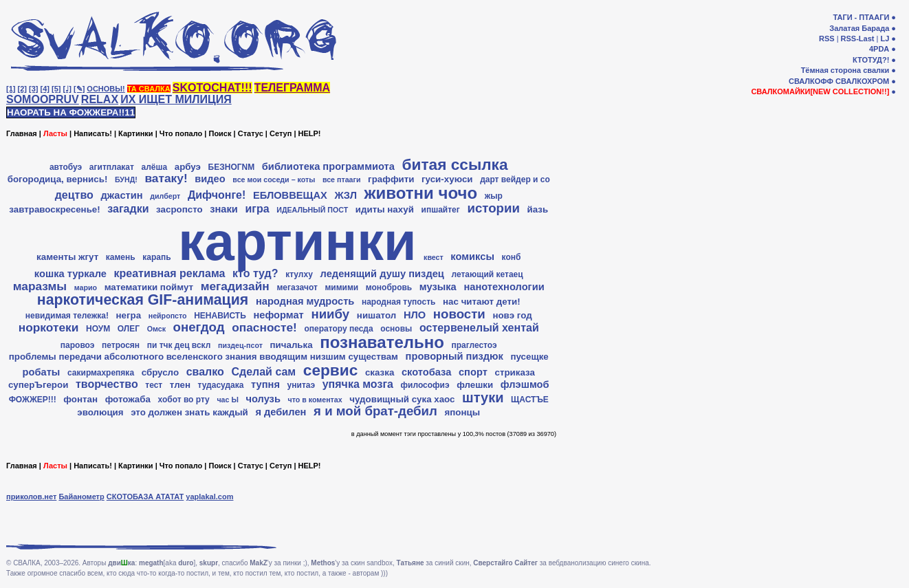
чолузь (263, 399)
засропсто (179, 209)
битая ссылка (455, 164)
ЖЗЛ (346, 195)
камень (121, 257)
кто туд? (255, 273)
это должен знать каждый (189, 412)
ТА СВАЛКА (149, 89)
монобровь (389, 287)
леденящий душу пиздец (382, 274)
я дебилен (281, 412)
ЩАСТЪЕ (530, 400)
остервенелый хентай (479, 328)
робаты (42, 372)
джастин (121, 195)
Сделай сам (263, 372)
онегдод (199, 327)
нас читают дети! (482, 302)
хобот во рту (184, 400)
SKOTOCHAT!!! (212, 88)
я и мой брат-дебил (375, 411)
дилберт (165, 196)
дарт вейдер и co (515, 179)
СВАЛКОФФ (811, 81)
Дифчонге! (217, 195)
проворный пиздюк (454, 356)
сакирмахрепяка (101, 373)
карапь (156, 257)
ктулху (299, 274)
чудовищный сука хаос (402, 399)
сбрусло (160, 372)
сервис (331, 370)
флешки (475, 385)
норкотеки (49, 327)
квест (434, 257)
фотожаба (128, 399)
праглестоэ (474, 345)
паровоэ (78, 345)
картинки (297, 241)
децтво (74, 195)
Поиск (220, 133)
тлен (180, 385)
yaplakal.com (209, 497)
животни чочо (421, 193)
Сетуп (281, 133)
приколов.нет (31, 497)
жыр (494, 196)
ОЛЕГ (129, 329)
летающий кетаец (487, 274)
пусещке (529, 357)
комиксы (472, 257)
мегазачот (297, 287)
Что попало (181, 133)
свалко (205, 372)
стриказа (514, 372)
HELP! (310, 133)
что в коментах (315, 400)
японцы (463, 412)
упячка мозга (358, 384)
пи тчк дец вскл (179, 345)
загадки (128, 209)
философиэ (425, 385)
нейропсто (168, 316)
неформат (278, 315)
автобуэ (66, 167)
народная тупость (399, 302)
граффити (391, 179)
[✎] (79, 89)
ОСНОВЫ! (106, 89)
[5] (56, 89)
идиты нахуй (385, 209)
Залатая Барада (859, 28)
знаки (224, 209)
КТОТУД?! (871, 60)
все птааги (342, 179)
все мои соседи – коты (274, 179)
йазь (537, 209)
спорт (473, 372)
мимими (341, 287)
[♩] (67, 89)
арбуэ (188, 167)
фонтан (80, 399)
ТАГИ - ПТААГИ (861, 17)
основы (396, 329)
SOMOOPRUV (43, 99)
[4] (45, 89)
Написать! (93, 133)
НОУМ (98, 329)
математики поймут (149, 287)
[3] (33, 89)
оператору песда (338, 329)
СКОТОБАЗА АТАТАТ (145, 497)
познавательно (382, 342)
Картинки (136, 133)
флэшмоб (525, 384)
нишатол (376, 315)
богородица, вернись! (58, 179)
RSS (827, 39)
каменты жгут (67, 257)
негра (129, 315)
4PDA (879, 49)
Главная (22, 133)
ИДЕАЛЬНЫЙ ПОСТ (312, 210)
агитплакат (112, 167)
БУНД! (126, 179)
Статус (251, 133)
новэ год (512, 315)
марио (86, 287)
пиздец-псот (240, 345)
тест (154, 385)
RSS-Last (858, 39)
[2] (22, 89)
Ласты (55, 133)
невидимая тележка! (67, 316)
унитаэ (301, 385)
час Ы (227, 400)
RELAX (100, 99)
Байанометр (81, 497)
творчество (107, 384)
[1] (11, 89)
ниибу (330, 314)
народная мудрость (305, 301)
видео (210, 179)
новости (459, 314)
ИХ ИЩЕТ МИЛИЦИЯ (176, 99)
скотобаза (426, 372)
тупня (265, 384)
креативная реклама (170, 273)
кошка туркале (70, 274)
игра (257, 209)
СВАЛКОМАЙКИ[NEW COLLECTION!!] (820, 91)
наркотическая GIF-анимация (143, 300)
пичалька (292, 345)
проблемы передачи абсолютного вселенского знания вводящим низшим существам (204, 357)
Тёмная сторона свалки (845, 70)
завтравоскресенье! (54, 209)
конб (512, 257)
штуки (483, 398)
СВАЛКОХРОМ (862, 81)
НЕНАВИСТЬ (220, 316)
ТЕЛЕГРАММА (292, 88)
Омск (156, 329)
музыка (438, 287)
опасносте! (264, 327)
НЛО (415, 315)
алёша (154, 167)
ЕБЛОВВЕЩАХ (290, 195)
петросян (121, 345)
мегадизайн (235, 286)
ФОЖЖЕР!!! (33, 400)
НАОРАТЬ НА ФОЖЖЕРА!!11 (71, 112)
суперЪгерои (38, 385)
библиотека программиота (328, 166)
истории (493, 208)
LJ (885, 39)
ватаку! (166, 178)
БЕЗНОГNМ (232, 167)
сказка (380, 372)
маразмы (40, 286)
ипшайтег (441, 210)
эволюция (100, 412)
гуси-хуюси (447, 179)
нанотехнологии (504, 287)
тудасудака (221, 385)
